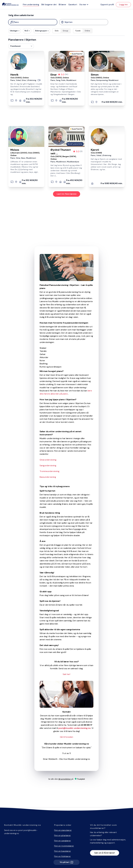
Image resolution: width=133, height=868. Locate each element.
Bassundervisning (48, 477)
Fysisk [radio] (78, 31)
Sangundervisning (48, 466)
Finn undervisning (31, 5)
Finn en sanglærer (63, 841)
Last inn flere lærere (67, 194)
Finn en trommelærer (64, 846)
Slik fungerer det (49, 5)
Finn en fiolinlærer (62, 856)
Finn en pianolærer (63, 830)
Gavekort (73, 5)
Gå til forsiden (66, 737)
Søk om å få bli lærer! (105, 853)
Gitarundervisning (48, 460)
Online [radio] (87, 31)
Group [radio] (65, 31)
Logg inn (123, 5)
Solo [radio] (57, 31)
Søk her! (66, 674)
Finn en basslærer (63, 851)
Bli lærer (62, 5)
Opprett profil (107, 5)
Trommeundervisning (49, 471)
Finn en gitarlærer (62, 835)
